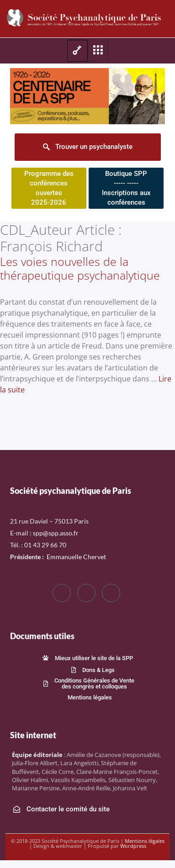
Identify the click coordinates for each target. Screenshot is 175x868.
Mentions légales (145, 841)
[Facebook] (62, 593)
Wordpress (133, 846)
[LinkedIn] (111, 593)
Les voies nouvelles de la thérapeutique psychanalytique (80, 268)
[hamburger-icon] (77, 51)
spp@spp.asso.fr (56, 533)
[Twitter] (86, 593)
